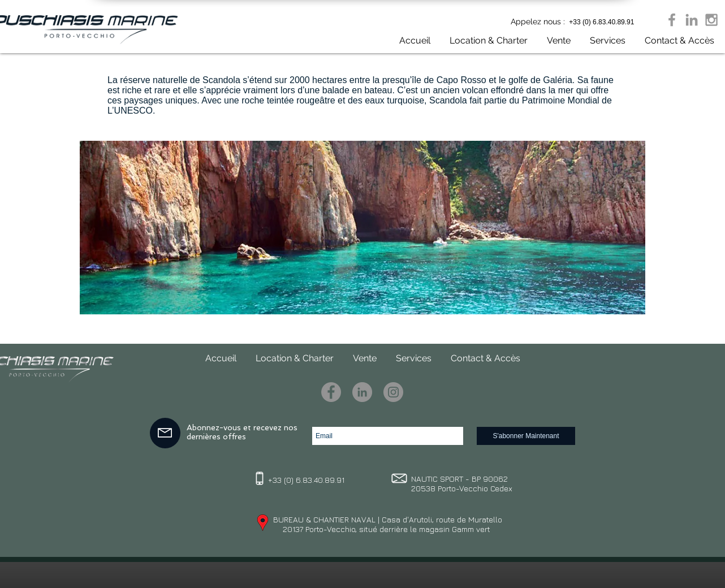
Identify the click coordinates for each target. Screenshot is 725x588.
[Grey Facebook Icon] (672, 20)
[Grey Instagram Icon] (711, 20)
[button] (555, 40)
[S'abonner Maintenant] (526, 436)
